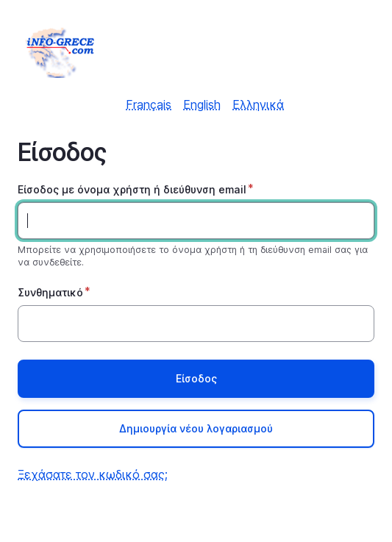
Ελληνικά (258, 104)
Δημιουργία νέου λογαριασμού (196, 428)
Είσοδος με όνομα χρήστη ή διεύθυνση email (132, 189)
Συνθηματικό (50, 292)
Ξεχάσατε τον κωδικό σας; (93, 474)
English (202, 104)
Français (149, 104)
